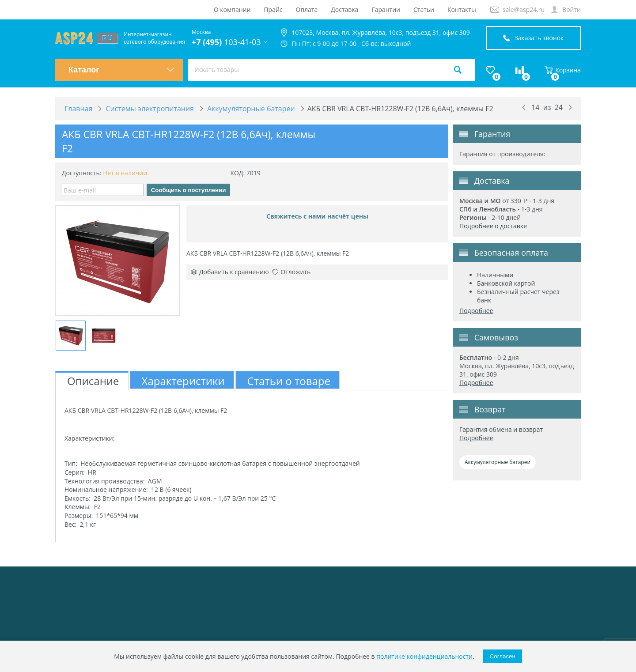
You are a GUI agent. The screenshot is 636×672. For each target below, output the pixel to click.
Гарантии (386, 9)
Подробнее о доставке (493, 226)
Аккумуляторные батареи (498, 462)
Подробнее (476, 311)
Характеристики (183, 381)
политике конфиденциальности (424, 656)
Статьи (424, 9)
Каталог (121, 70)
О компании (232, 9)
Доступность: (82, 173)
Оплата (307, 9)
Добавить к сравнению (230, 272)
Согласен (503, 656)
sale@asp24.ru (524, 9)
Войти (572, 9)
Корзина (563, 70)
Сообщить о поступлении (189, 190)
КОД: (237, 173)
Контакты (462, 9)
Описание (93, 381)
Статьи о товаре (289, 381)
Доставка (344, 9)
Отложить (291, 272)
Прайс (273, 9)
